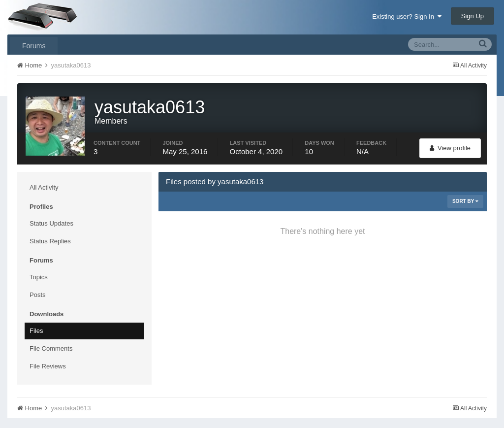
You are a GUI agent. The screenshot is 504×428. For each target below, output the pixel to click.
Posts (38, 295)
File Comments (51, 348)
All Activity (44, 187)
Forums (34, 46)
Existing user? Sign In (407, 16)
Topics (39, 277)
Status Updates (51, 223)
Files (36, 331)
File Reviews (48, 366)
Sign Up (472, 16)
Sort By (465, 201)
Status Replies (50, 241)
